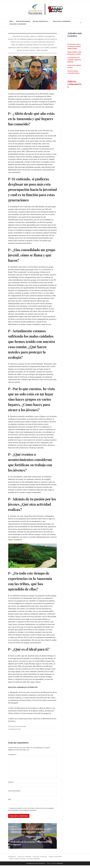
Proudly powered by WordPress (36, 866)
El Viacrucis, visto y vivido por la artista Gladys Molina (74, 46)
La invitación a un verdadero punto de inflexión (74, 60)
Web (9, 802)
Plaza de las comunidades (62, 21)
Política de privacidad (55, 859)
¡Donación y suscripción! (18, 24)
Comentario (12, 757)
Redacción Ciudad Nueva (18, 729)
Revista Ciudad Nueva (41, 21)
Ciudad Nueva (12, 859)
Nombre (11, 785)
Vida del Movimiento (23, 21)
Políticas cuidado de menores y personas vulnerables (25, 861)
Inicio (11, 21)
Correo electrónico (15, 794)
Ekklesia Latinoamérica (74, 84)
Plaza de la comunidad (24, 859)
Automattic (60, 866)
